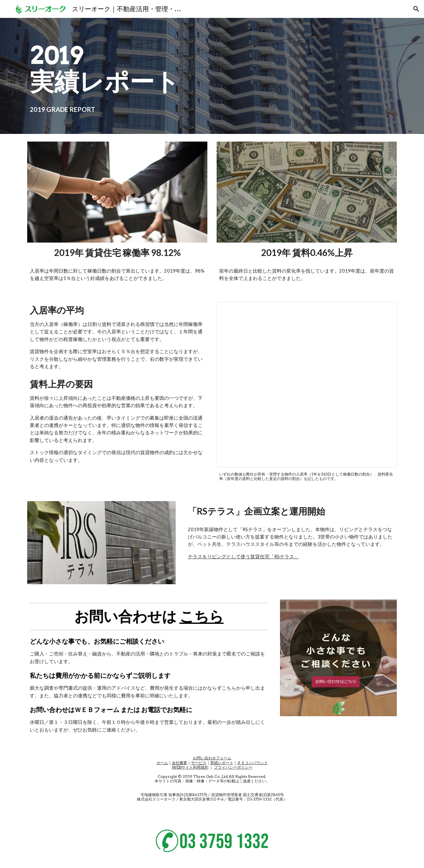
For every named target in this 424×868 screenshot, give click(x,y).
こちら (202, 616)
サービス (199, 763)
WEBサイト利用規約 (190, 767)
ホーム (162, 763)
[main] (180, 76)
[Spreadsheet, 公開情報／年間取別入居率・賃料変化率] (307, 385)
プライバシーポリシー (233, 767)
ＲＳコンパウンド (252, 763)
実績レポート (222, 763)
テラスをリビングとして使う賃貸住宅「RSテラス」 (243, 557)
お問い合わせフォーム (212, 758)
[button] (416, 9)
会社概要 (180, 763)
